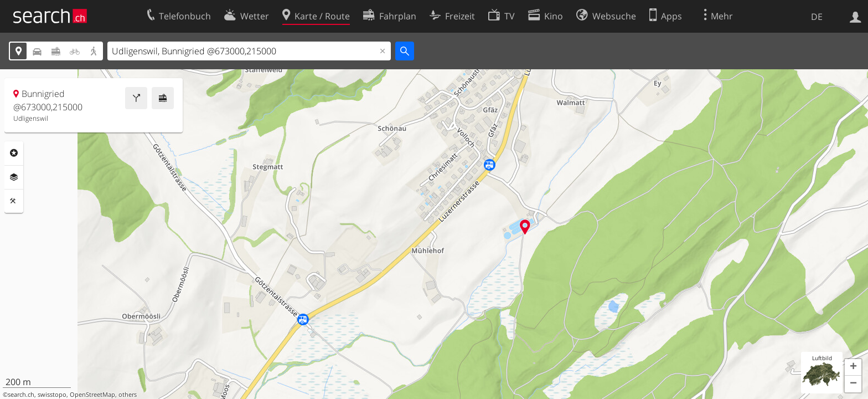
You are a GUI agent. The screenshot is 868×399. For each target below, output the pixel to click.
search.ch (21, 395)
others (128, 395)
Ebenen (14, 177)
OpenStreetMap (92, 395)
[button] (853, 367)
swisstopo (52, 395)
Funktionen (14, 201)
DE (817, 17)
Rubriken (14, 153)
